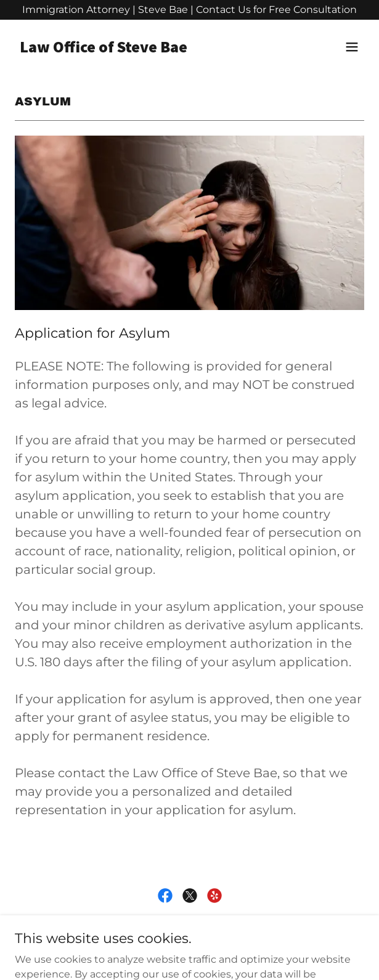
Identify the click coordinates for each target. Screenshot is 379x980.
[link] (137, 49)
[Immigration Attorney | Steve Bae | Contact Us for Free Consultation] (189, 10)
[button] (352, 47)
